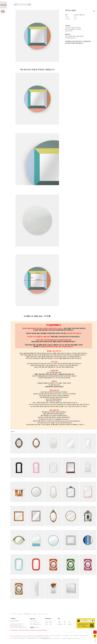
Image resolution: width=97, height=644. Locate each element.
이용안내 (34, 614)
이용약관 (20, 614)
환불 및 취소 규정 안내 (42, 614)
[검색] (21, 5)
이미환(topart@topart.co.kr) (32, 638)
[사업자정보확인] (66, 636)
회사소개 (15, 614)
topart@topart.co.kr (46, 638)
